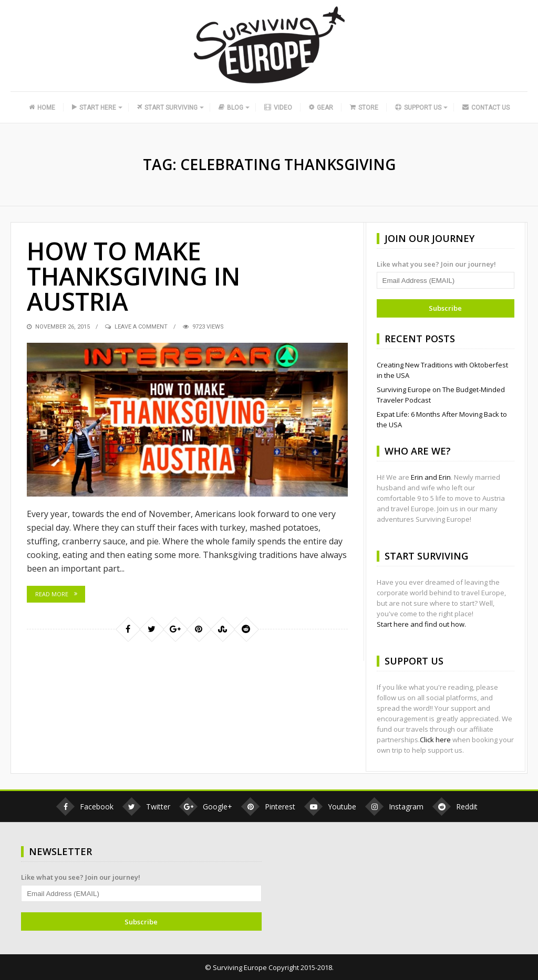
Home (42, 108)
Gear (320, 108)
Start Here (94, 108)
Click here (435, 740)
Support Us (418, 108)
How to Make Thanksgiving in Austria (137, 276)
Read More (52, 594)
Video (278, 108)
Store (364, 108)
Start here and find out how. (421, 624)
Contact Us (486, 108)
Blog (231, 108)
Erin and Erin (431, 477)
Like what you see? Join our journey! (436, 264)
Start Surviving (167, 108)
